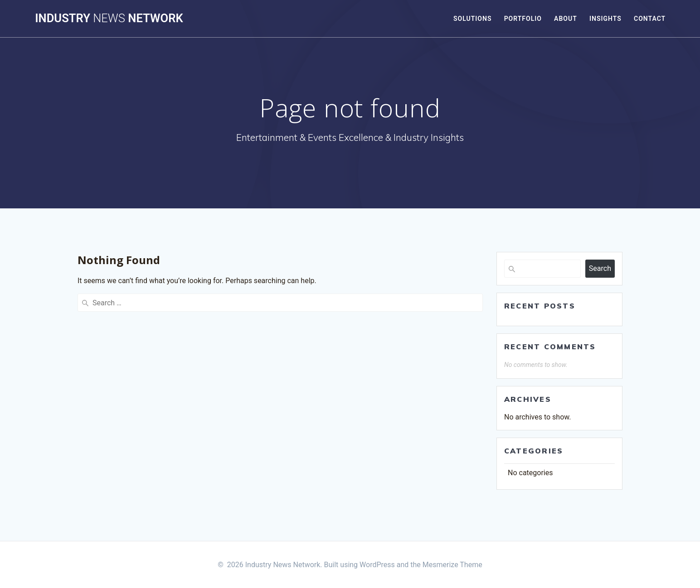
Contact (650, 19)
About (566, 19)
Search (600, 268)
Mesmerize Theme (452, 565)
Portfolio (523, 19)
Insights (605, 19)
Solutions (472, 19)
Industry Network (109, 19)
